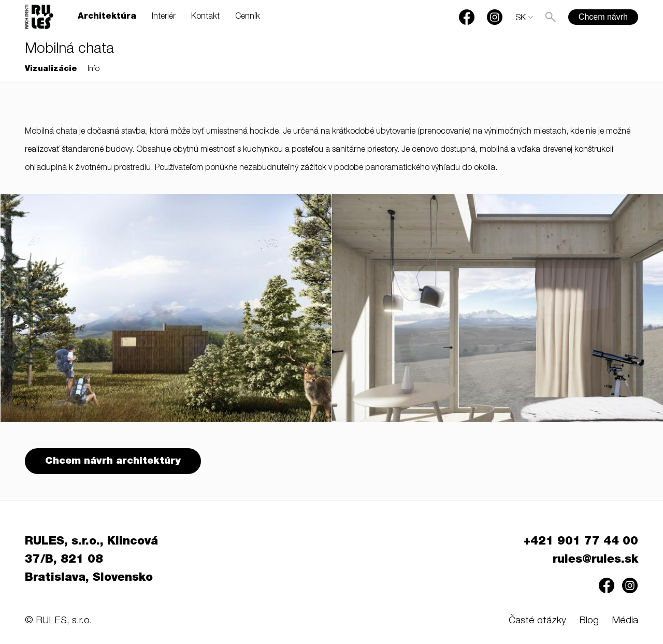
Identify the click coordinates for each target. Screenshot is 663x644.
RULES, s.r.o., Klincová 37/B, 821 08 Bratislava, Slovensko (91, 560)
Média (625, 621)
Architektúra (107, 17)
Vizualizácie (51, 69)
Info (94, 69)
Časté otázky (537, 621)
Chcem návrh (603, 17)
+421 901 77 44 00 (581, 542)
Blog (589, 621)
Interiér (164, 17)
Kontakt (205, 17)
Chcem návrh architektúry (113, 461)
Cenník (248, 17)
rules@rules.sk (595, 560)
